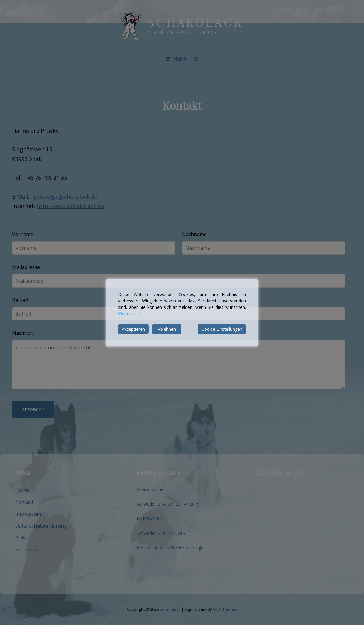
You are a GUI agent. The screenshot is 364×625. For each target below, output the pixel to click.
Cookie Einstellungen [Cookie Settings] (222, 329)
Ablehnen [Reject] (167, 329)
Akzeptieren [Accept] (133, 329)
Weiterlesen (130, 314)
